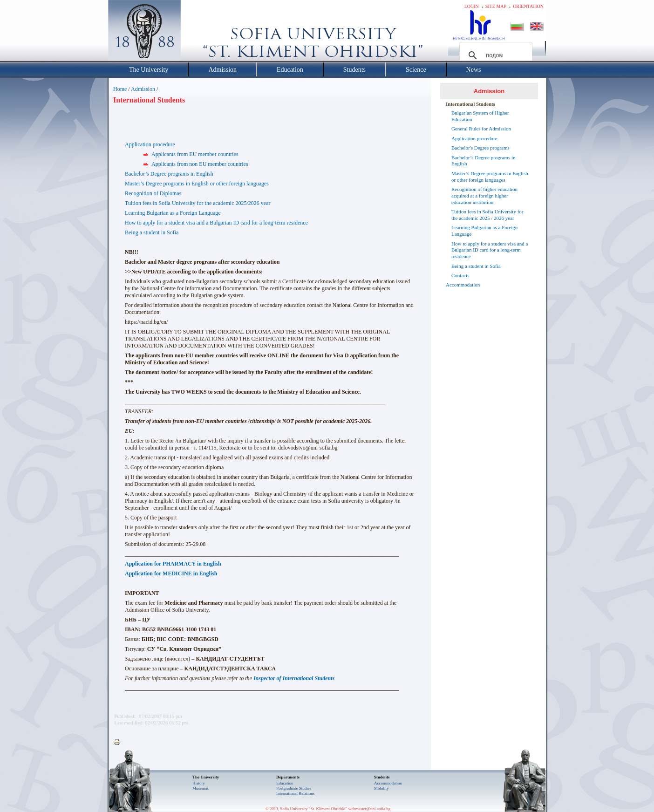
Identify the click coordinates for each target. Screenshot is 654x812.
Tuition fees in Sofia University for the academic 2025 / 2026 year (487, 215)
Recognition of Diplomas (153, 193)
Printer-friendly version (119, 743)
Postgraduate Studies (294, 788)
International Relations (295, 793)
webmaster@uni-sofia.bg (370, 809)
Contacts (460, 275)
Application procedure (474, 138)
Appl (130, 144)
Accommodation (463, 285)
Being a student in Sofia (152, 232)
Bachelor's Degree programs (480, 148)
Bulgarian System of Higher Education (480, 116)
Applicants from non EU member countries (200, 164)
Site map (496, 6)
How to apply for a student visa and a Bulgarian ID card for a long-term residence (216, 223)
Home (120, 89)
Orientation (528, 6)
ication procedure (156, 144)
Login (472, 6)
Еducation (285, 783)
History (199, 783)
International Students (470, 104)
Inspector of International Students (294, 678)
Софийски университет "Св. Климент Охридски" (197, 33)
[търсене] (494, 55)
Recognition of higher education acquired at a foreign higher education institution (484, 196)
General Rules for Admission (481, 129)
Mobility (381, 788)
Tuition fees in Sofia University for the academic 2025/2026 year (198, 203)
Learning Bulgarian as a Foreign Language (173, 213)
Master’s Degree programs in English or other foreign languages (197, 184)
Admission (143, 89)
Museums (201, 788)
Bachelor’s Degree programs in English (169, 174)
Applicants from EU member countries (195, 154)
